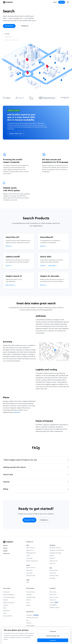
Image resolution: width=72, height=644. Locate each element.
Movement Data (54, 576)
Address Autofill (31, 576)
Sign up (62, 2)
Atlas (28, 582)
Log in (55, 2)
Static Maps (29, 558)
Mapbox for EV (53, 561)
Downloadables (30, 626)
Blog (28, 620)
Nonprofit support (54, 608)
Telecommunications (9, 603)
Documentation (31, 592)
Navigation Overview (55, 548)
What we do (53, 595)
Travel (5, 613)
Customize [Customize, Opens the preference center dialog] (53, 632)
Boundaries (52, 578)
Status (28, 603)
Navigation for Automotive (57, 550)
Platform (29, 600)
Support (5, 551)
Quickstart (29, 595)
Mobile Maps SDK (31, 553)
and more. (17, 412)
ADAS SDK (52, 564)
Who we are (53, 592)
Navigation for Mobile (55, 553)
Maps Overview (31, 548)
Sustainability (53, 605)
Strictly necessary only (53, 636)
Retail (5, 608)
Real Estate (6, 611)
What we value (54, 597)
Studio (28, 556)
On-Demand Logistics (9, 597)
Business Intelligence (9, 595)
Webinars (29, 623)
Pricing (5, 548)
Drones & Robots (8, 616)
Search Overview (31, 568)
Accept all (53, 640)
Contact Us (6, 554)
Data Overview (54, 570)
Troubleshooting (31, 597)
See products (9, 26)
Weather (6, 600)
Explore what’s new (17, 134)
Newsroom (52, 600)
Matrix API (52, 558)
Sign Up (5, 546)
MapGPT (52, 556)
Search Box (29, 570)
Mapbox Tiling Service (32, 561)
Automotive (6, 592)
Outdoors (6, 605)
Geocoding (29, 573)
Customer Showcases (32, 618)
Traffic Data (53, 573)
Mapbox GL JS (30, 550)
